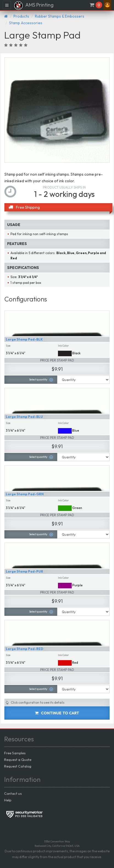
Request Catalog (18, 766)
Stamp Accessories (26, 23)
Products (21, 16)
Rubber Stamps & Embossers (60, 16)
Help (8, 800)
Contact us (13, 793)
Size (8, 346)
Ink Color (63, 346)
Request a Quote (18, 760)
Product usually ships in (64, 187)
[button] (107, 5)
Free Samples (15, 753)
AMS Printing (34, 6)
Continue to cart (57, 713)
